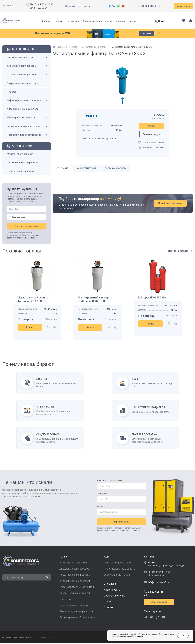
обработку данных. (136, 636)
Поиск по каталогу (14, 578)
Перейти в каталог (180, 251)
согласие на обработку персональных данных (119, 531)
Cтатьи (108, 602)
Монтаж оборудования (20, 155)
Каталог (46, 21)
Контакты (120, 21)
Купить (152, 127)
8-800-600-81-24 (152, 6)
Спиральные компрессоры (22, 84)
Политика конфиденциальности (17, 638)
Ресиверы (13, 92)
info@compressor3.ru (79, 6)
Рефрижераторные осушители (27, 101)
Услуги (59, 21)
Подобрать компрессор (170, 204)
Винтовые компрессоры (27, 58)
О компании (74, 21)
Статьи (108, 21)
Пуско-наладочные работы (22, 163)
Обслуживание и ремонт (21, 172)
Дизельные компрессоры (27, 67)
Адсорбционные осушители (23, 110)
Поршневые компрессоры (27, 75)
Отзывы (132, 21)
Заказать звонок (183, 6)
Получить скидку (152, 135)
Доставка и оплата (92, 21)
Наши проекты (112, 590)
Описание (62, 169)
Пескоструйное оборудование (27, 136)
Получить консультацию (27, 227)
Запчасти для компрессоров (27, 127)
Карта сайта (45, 638)
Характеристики (86, 169)
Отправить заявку (122, 522)
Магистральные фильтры (27, 118)
